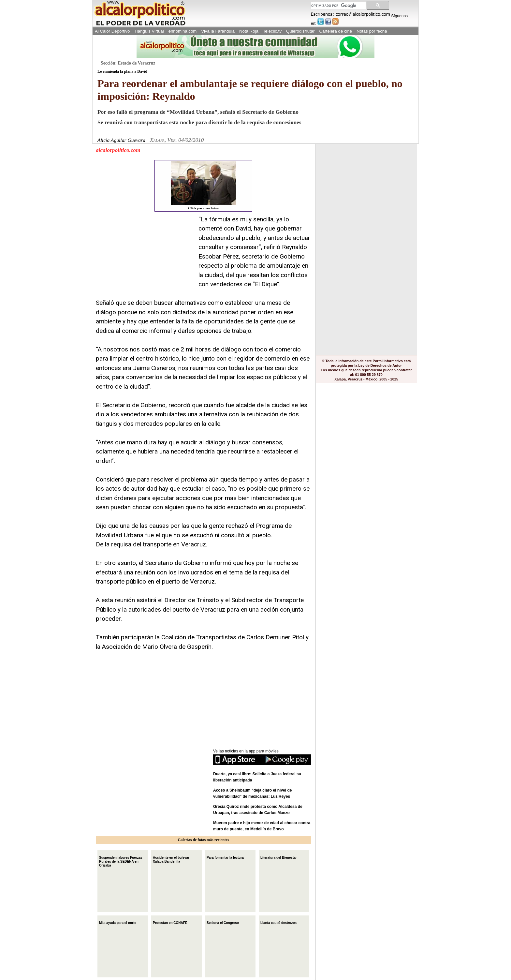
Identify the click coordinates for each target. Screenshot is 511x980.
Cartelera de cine (336, 31)
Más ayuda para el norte (118, 922)
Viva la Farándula (218, 31)
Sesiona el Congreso (223, 922)
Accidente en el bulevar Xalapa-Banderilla (171, 859)
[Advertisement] (145, 256)
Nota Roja (249, 31)
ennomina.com (183, 31)
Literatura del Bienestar (279, 857)
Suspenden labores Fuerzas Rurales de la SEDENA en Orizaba (121, 861)
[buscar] (338, 6)
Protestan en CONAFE (170, 922)
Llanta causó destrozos (278, 922)
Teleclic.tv (272, 31)
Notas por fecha (372, 31)
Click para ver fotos (203, 186)
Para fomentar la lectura (225, 857)
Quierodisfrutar (300, 31)
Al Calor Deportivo (112, 31)
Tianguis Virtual (149, 31)
